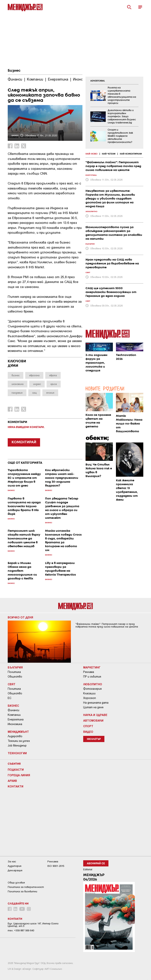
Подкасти (16, 769)
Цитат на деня (93, 707)
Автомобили (93, 720)
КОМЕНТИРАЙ (24, 442)
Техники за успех (19, 741)
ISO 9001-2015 (56, 866)
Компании (14, 715)
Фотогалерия (92, 689)
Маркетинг (92, 667)
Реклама (89, 672)
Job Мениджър (17, 746)
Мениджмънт (18, 732)
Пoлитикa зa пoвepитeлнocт (26, 887)
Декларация (15, 870)
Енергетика (16, 719)
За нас (12, 862)
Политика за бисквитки (22, 891)
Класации (89, 693)
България (15, 667)
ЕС (10, 698)
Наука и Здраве (95, 715)
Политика (14, 672)
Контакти (16, 786)
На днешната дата (96, 703)
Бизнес (14, 71)
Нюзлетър (94, 739)
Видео (88, 732)
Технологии (17, 753)
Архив (12, 781)
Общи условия (16, 883)
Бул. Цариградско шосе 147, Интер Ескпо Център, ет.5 (33, 925)
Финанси (13, 710)
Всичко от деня (20, 617)
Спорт (88, 726)
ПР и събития (92, 677)
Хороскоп (90, 698)
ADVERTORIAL (98, 81)
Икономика (15, 724)
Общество (15, 677)
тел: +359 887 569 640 (21, 930)
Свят (12, 684)
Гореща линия (19, 775)
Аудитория (15, 866)
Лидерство (15, 736)
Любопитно (93, 684)
